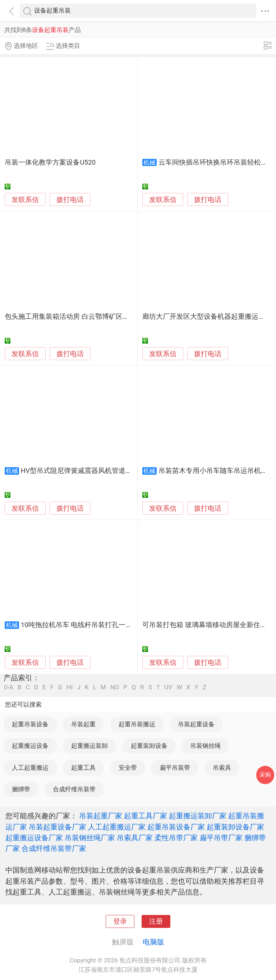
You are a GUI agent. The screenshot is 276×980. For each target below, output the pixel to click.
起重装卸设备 (149, 746)
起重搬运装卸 (89, 746)
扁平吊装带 (175, 768)
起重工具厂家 (146, 816)
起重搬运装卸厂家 (198, 816)
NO (115, 687)
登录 (120, 921)
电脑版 (153, 942)
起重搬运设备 (30, 746)
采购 (265, 775)
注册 (156, 921)
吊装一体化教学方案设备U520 (50, 162)
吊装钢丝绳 (205, 746)
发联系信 (25, 200)
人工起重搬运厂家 (117, 827)
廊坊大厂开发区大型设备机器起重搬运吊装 (207, 317)
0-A (9, 687)
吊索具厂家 (135, 838)
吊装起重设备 (196, 724)
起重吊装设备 (30, 724)
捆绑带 (21, 789)
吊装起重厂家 (101, 816)
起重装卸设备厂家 (235, 827)
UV (168, 687)
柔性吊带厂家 (176, 838)
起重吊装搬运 (137, 724)
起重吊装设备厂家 (176, 827)
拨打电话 (70, 200)
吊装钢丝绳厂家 (90, 838)
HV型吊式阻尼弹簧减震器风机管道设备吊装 (87, 471)
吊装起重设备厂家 (57, 827)
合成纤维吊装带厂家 (54, 848)
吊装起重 (83, 724)
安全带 (128, 768)
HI (70, 687)
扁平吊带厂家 (221, 838)
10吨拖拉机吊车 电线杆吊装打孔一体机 (80, 625)
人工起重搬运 (30, 768)
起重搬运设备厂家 (34, 838)
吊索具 (222, 768)
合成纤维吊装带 (74, 789)
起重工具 (83, 768)
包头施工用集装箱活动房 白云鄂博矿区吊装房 (74, 317)
